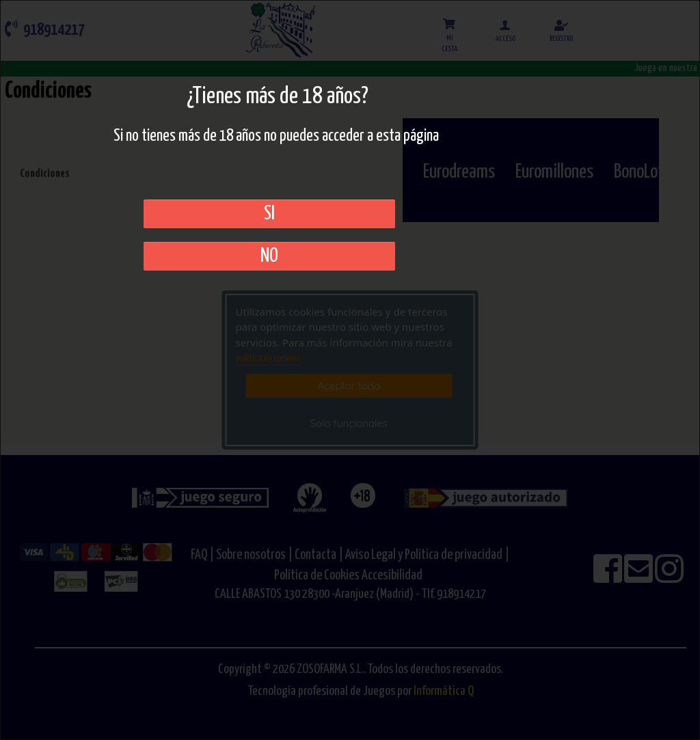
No (269, 256)
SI (269, 214)
